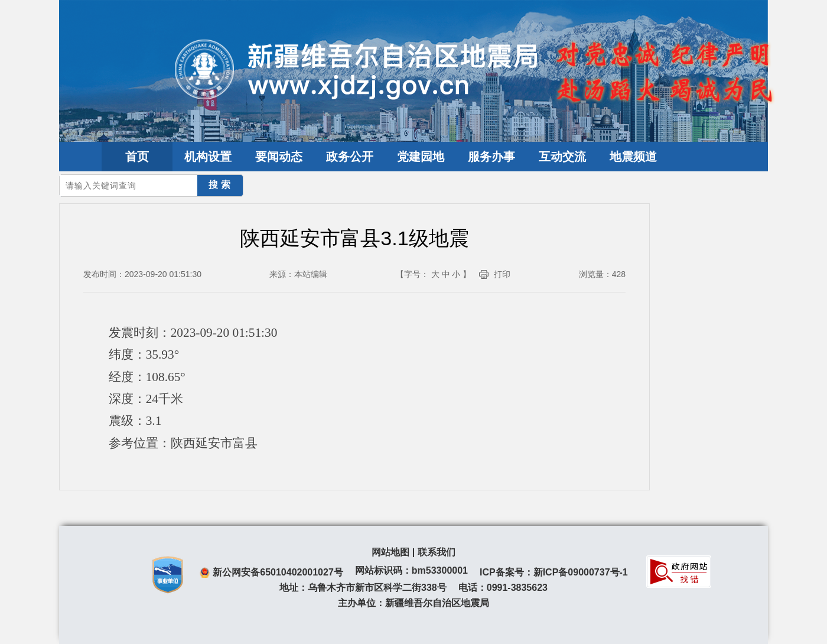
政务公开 (350, 157)
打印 (502, 274)
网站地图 (390, 552)
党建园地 (421, 157)
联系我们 (437, 552)
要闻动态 (279, 157)
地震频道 (633, 157)
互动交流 (562, 157)
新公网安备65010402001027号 (278, 572)
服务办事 (491, 157)
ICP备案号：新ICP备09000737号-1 (554, 572)
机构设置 (208, 157)
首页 (137, 157)
